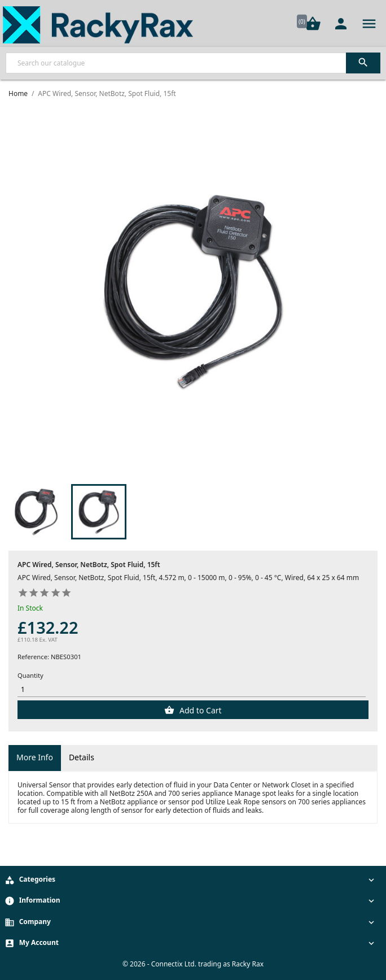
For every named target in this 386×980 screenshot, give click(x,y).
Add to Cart (199, 710)
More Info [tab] (35, 757)
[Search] (193, 63)
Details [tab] (82, 757)
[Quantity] (192, 689)
